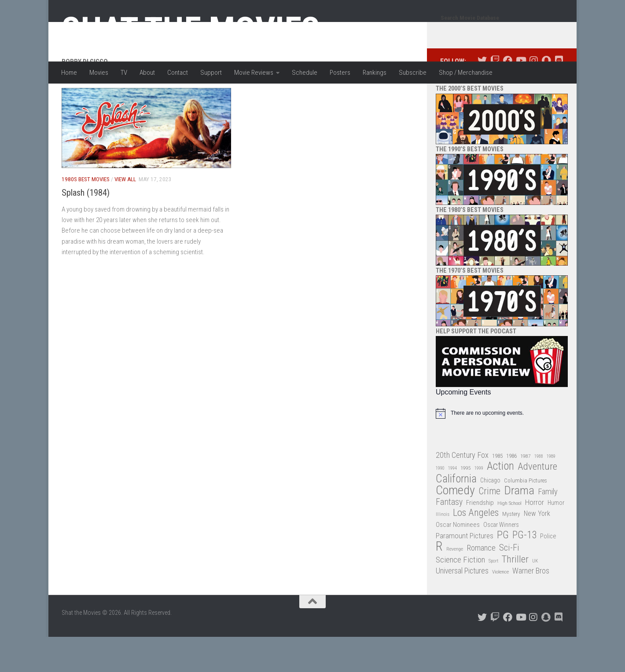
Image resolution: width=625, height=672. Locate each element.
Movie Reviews (254, 73)
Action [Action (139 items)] (500, 502)
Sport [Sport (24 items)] (493, 596)
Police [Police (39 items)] (548, 572)
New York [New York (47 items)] (537, 549)
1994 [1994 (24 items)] (452, 503)
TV (124, 73)
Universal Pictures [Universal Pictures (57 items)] (462, 606)
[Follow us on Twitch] (495, 96)
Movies (99, 73)
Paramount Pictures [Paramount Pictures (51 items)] (465, 571)
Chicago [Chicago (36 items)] (490, 515)
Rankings (375, 73)
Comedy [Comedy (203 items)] (455, 526)
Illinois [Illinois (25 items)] (443, 550)
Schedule (305, 73)
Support (211, 73)
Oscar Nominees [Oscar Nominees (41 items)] (458, 560)
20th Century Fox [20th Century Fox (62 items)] (462, 490)
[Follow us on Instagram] (533, 96)
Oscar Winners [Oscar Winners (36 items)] (501, 560)
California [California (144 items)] (456, 514)
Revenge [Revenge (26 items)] (455, 584)
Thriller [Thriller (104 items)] (515, 595)
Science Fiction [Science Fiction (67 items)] (460, 595)
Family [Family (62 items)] (548, 527)
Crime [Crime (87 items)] (489, 527)
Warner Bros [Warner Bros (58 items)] (531, 606)
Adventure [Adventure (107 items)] (537, 502)
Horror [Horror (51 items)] (535, 537)
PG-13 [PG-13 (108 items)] (524, 571)
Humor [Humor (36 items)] (556, 538)
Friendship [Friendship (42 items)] (480, 538)
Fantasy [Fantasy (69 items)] (449, 537)
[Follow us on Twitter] (482, 96)
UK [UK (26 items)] (535, 596)
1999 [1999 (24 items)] (479, 503)
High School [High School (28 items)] (509, 538)
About (147, 73)
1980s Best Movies (86, 214)
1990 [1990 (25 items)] (440, 503)
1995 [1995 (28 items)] (466, 503)
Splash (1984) (86, 228)
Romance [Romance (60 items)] (481, 583)
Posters (340, 73)
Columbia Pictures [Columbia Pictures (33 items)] (526, 516)
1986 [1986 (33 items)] (511, 491)
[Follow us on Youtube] (520, 96)
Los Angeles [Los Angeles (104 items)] (476, 548)
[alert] (502, 449)
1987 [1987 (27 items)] (526, 491)
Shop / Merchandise (466, 73)
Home (69, 73)
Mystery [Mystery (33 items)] (511, 549)
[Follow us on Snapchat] (546, 96)
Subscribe (413, 73)
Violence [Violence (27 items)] (500, 607)
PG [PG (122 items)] (503, 570)
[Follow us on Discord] (559, 96)
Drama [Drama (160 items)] (519, 526)
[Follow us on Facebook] (508, 96)
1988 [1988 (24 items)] (539, 491)
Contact (178, 73)
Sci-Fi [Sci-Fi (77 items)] (509, 583)
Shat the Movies (191, 30)
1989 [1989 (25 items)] (551, 491)
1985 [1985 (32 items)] (497, 491)
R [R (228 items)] (439, 582)
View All (125, 214)
